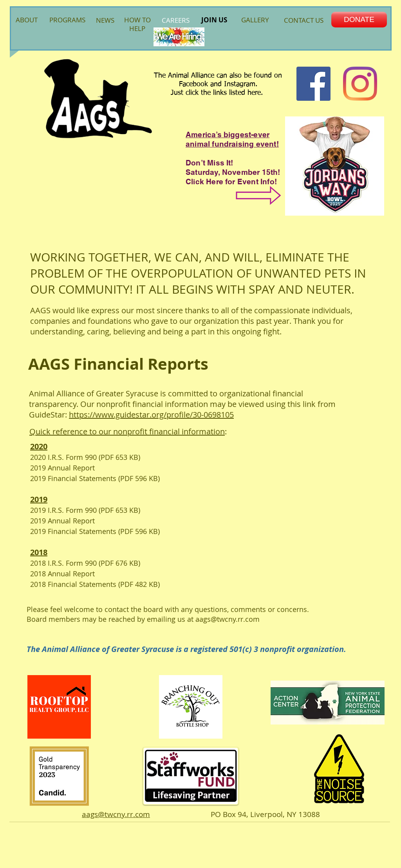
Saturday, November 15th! (233, 172)
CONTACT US (304, 20)
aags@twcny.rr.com (228, 619)
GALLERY (255, 20)
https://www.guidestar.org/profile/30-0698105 (151, 415)
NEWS (105, 20)
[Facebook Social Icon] (313, 84)
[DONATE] (359, 20)
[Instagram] (360, 84)
